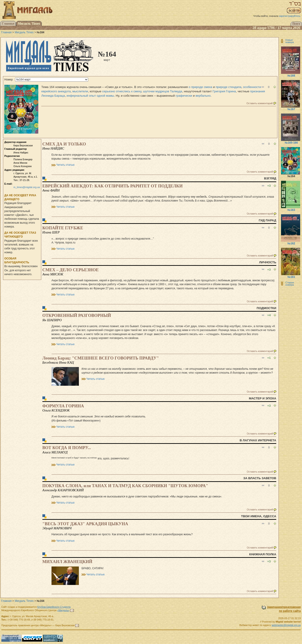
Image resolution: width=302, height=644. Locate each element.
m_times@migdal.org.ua (27, 187)
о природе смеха (201, 87)
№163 (291, 210)
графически (184, 96)
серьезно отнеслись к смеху (122, 91)
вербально (203, 96)
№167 (291, 109)
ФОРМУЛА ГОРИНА (63, 406)
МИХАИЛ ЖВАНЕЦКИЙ (67, 562)
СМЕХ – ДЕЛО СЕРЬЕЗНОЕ (71, 270)
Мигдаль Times (24, 32)
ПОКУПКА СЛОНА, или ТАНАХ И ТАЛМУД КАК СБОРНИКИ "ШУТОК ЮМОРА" (125, 486)
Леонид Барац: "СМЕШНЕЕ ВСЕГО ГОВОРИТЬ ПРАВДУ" (101, 358)
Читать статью (65, 165)
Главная (6, 32)
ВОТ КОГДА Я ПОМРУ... (67, 448)
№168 (291, 76)
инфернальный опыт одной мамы (90, 96)
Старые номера (290, 284)
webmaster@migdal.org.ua (286, 625)
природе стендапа (228, 87)
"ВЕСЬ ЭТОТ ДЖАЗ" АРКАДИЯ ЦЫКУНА (85, 524)
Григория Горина (224, 91)
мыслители (80, 91)
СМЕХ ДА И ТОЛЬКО (64, 144)
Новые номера (290, 41)
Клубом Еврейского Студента (54, 607)
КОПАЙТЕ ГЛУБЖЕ (63, 228)
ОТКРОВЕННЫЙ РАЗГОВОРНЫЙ (77, 315)
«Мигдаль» (63, 610)
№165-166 (291, 143)
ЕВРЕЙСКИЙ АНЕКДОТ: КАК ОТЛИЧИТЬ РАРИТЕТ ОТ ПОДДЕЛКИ (113, 186)
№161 (291, 277)
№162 (291, 243)
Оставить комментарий (259, 103)
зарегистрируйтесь (290, 16)
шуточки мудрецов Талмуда (163, 91)
